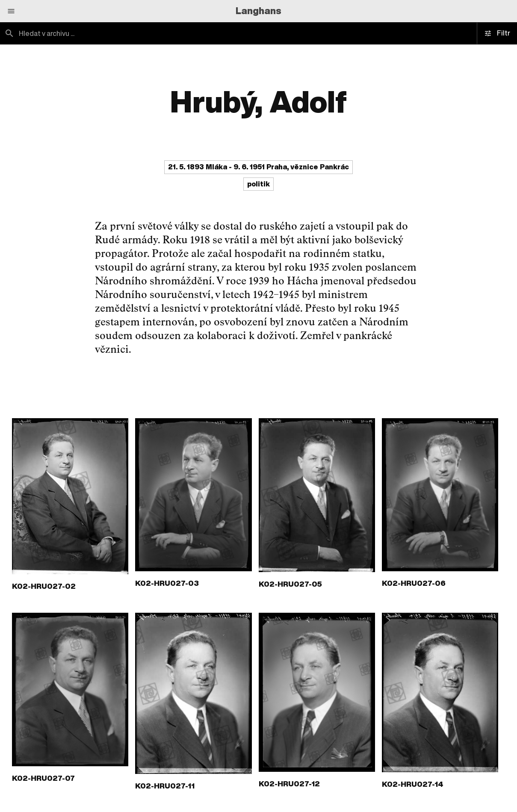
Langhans (258, 11)
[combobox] (129, 33)
